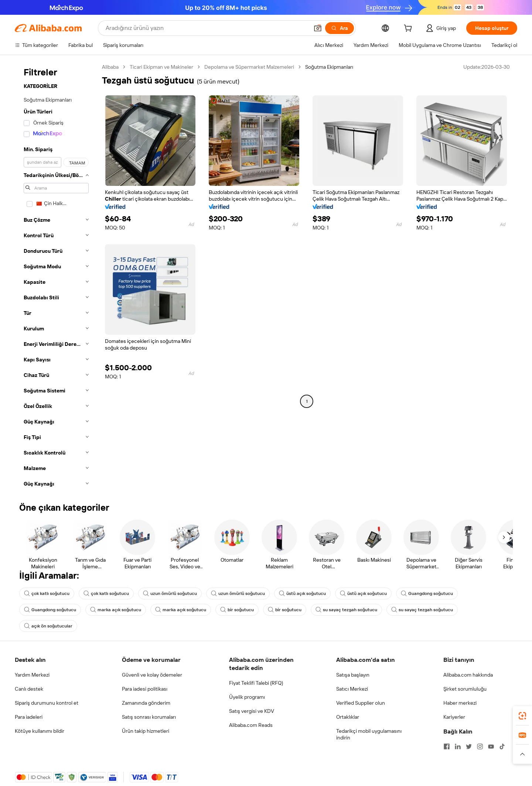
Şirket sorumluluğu (465, 689)
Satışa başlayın (353, 675)
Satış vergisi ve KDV (252, 711)
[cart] (409, 29)
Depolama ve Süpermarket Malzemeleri (249, 67)
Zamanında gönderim (146, 703)
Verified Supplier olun (361, 703)
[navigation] (56, 278)
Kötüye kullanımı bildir (40, 731)
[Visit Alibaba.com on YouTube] (491, 746)
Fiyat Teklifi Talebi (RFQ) (256, 683)
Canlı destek (29, 689)
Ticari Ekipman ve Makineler (161, 67)
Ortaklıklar (348, 717)
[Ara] (340, 28)
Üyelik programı (247, 697)
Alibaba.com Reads (251, 725)
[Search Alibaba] (207, 28)
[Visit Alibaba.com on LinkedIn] (458, 746)
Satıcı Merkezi (352, 689)
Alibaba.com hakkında (468, 675)
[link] (522, 716)
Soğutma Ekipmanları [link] (329, 67)
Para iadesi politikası (145, 689)
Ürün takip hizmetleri (146, 731)
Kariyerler (454, 717)
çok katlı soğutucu (47, 593)
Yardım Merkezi (32, 675)
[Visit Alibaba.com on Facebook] (447, 746)
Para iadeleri (29, 717)
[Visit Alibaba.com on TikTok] (502, 746)
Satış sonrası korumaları (149, 717)
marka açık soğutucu (116, 610)
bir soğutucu (237, 610)
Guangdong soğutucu (427, 593)
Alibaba (110, 67)
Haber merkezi (460, 703)
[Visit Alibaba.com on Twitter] (469, 746)
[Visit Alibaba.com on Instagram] (480, 746)
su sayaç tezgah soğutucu (346, 610)
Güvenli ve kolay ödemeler (152, 675)
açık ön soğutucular (48, 626)
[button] (318, 28)
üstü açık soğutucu (302, 593)
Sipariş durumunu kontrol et (47, 703)
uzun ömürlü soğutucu (170, 593)
